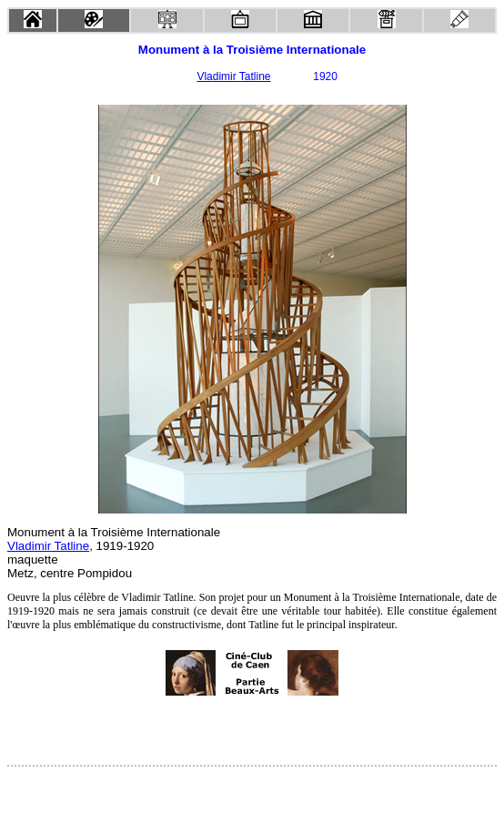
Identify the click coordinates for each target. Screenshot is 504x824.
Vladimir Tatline (233, 76)
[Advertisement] (252, 730)
